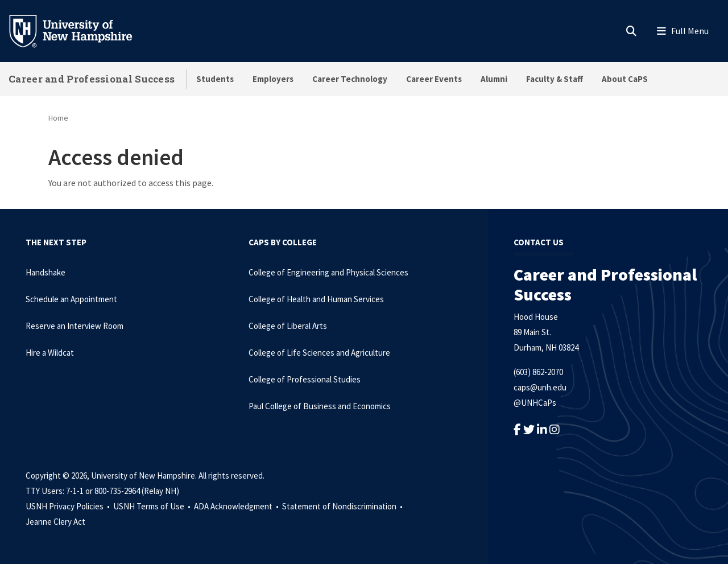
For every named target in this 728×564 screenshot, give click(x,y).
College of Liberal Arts (288, 326)
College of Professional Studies (305, 379)
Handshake (45, 272)
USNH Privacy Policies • (69, 506)
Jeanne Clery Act (55, 522)
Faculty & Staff (555, 79)
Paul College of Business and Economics (320, 406)
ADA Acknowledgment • (237, 506)
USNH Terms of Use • (153, 506)
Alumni (494, 79)
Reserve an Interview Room (75, 326)
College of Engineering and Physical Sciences (328, 272)
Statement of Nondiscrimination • (343, 506)
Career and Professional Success (92, 79)
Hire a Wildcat (50, 353)
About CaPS (625, 79)
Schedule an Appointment (71, 299)
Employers (273, 79)
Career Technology (350, 79)
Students (215, 79)
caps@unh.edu (540, 387)
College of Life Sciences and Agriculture (319, 353)
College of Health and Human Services (316, 299)
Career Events (434, 79)
